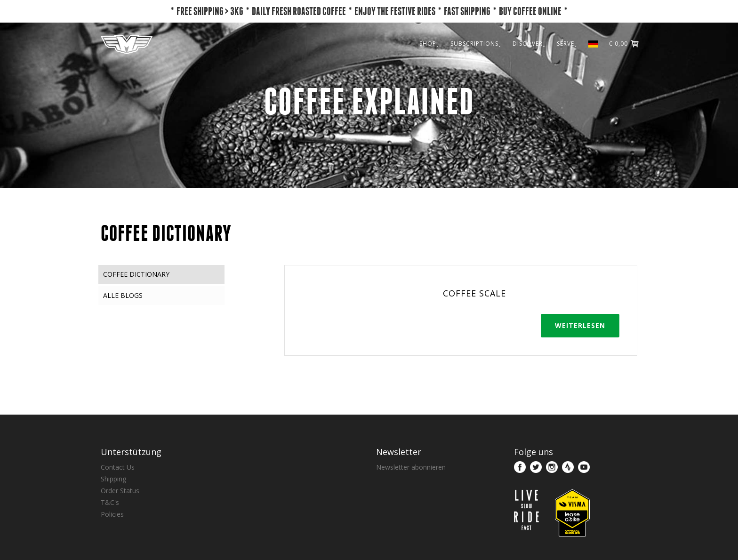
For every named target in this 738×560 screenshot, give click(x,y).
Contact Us (118, 467)
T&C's (110, 502)
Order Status (120, 491)
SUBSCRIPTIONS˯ (476, 44)
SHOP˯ (429, 44)
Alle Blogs (123, 295)
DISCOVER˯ (529, 44)
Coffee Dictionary (136, 274)
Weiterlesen (580, 325)
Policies (112, 514)
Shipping (113, 479)
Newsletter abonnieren (411, 467)
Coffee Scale (474, 293)
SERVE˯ (567, 44)
